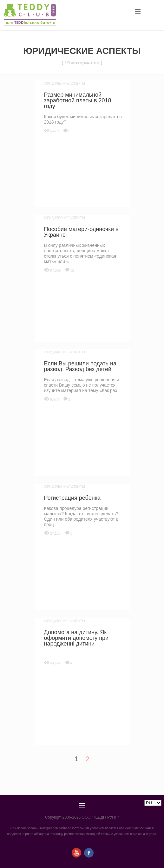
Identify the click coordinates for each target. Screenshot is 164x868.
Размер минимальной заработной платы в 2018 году (78, 100)
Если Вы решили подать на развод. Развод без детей (80, 366)
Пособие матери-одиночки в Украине (81, 232)
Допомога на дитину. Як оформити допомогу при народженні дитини (76, 638)
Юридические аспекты (65, 84)
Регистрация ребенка (72, 498)
